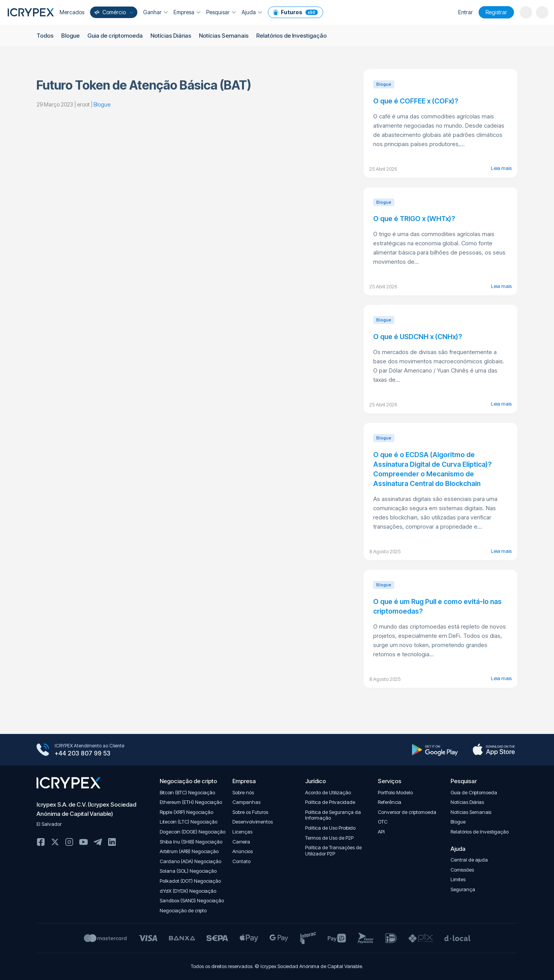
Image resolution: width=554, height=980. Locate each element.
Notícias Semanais (224, 36)
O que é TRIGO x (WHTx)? (414, 219)
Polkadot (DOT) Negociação (190, 881)
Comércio (113, 12)
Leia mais (501, 168)
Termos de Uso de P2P (329, 838)
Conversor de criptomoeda (407, 812)
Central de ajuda (469, 860)
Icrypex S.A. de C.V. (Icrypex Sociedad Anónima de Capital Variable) (86, 809)
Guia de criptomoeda (115, 36)
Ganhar (155, 12)
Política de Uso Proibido (330, 828)
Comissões (462, 870)
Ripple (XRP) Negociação (186, 812)
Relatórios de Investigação (291, 36)
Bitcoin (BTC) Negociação (187, 793)
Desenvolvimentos (253, 822)
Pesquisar (221, 12)
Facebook (41, 842)
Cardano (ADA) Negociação (190, 861)
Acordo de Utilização (328, 793)
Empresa (187, 12)
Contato (241, 861)
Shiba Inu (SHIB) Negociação (191, 842)
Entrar (466, 12)
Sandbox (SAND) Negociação (192, 901)
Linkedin (112, 842)
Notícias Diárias (171, 36)
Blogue (70, 36)
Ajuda (252, 12)
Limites (458, 879)
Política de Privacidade (330, 802)
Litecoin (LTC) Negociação (189, 822)
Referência (390, 802)
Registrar (496, 12)
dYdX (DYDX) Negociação (188, 891)
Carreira (241, 842)
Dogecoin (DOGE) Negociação (193, 832)
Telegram (98, 842)
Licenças (242, 832)
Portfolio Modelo (395, 793)
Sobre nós (243, 793)
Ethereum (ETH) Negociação (191, 802)
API (381, 832)
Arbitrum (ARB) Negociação (189, 851)
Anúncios (243, 851)
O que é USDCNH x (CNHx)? (418, 337)
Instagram (69, 842)
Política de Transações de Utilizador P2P (333, 851)
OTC (383, 822)
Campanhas (246, 802)
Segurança (463, 889)
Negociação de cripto (183, 911)
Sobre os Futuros (250, 812)
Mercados (72, 12)
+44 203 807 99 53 (83, 753)
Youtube (83, 842)
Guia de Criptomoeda (474, 793)
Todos (45, 36)
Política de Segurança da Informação (333, 815)
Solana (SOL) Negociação (188, 871)
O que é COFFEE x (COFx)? (416, 101)
